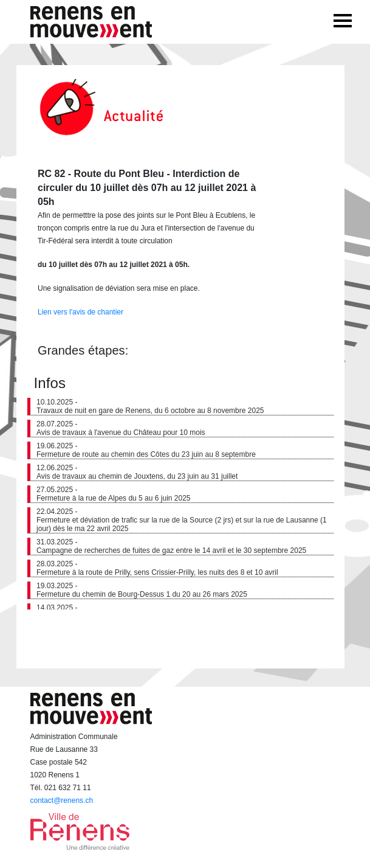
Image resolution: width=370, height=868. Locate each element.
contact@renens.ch (62, 800)
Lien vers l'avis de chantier (81, 312)
